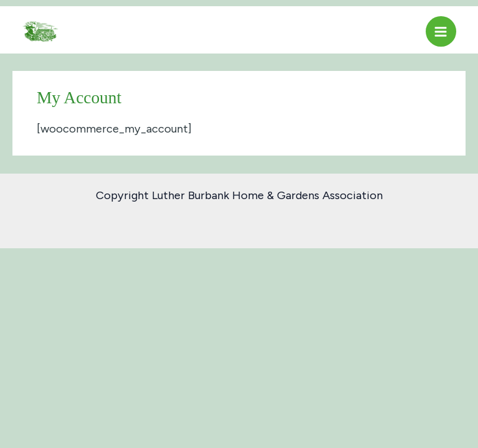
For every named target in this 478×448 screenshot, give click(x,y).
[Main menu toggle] (441, 31)
